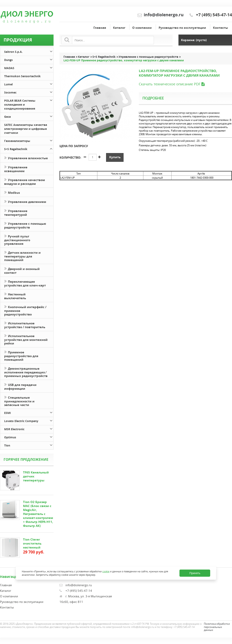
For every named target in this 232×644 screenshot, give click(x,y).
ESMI (29, 412)
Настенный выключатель (15, 296)
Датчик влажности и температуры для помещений (22, 256)
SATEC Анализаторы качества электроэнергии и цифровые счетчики (26, 129)
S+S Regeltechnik (29, 148)
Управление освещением (16, 169)
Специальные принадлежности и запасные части (19, 401)
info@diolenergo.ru (164, 15)
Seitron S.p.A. (29, 51)
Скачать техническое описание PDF (172, 84)
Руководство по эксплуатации (182, 28)
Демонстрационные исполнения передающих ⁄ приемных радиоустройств (26, 372)
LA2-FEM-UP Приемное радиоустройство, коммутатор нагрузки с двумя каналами (124, 60)
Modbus (12, 192)
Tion (29, 445)
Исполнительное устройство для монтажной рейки (26, 339)
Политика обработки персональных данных (217, 627)
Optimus (29, 437)
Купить (115, 157)
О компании (142, 28)
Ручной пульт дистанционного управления (17, 240)
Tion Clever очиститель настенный (32, 543)
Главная (100, 28)
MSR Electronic (29, 429)
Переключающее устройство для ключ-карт (25, 283)
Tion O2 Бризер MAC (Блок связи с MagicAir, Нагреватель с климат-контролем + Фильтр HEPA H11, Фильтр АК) (38, 514)
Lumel (29, 84)
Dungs (29, 59)
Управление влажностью (26, 158)
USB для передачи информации (20, 386)
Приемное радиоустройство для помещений (21, 356)
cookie (106, 571)
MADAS (29, 67)
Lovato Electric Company (29, 420)
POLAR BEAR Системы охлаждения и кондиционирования (29, 104)
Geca (29, 116)
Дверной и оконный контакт (22, 270)
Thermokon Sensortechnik (22, 76)
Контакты (220, 28)
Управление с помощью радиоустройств (25, 225)
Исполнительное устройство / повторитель (25, 325)
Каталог (119, 28)
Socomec (29, 92)
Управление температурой (16, 212)
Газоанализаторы (29, 140)
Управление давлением (25, 201)
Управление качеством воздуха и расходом (25, 181)
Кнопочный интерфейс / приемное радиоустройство (25, 310)
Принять (195, 573)
